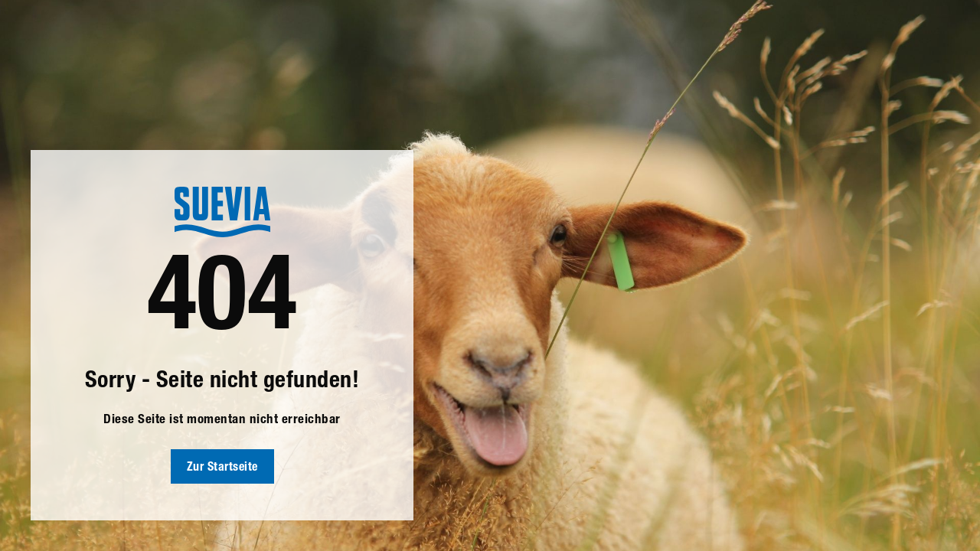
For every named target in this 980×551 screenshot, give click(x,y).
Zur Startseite (222, 468)
